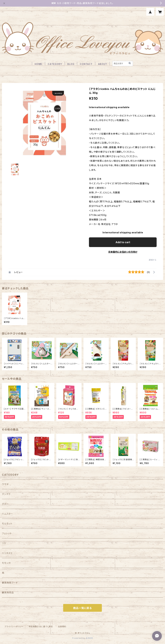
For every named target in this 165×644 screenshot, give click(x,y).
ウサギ (5, 484)
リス (4, 543)
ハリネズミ (7, 553)
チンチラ (6, 494)
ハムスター (7, 514)
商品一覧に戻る (82, 608)
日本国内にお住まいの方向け (123, 252)
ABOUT (102, 64)
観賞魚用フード (10, 583)
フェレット (7, 533)
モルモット (7, 524)
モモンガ (6, 563)
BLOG (71, 64)
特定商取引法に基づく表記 (41, 626)
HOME (38, 64)
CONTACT (86, 64)
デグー (5, 504)
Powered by (82, 638)
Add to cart (123, 242)
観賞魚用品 (8, 592)
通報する (153, 260)
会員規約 (62, 626)
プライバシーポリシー (14, 626)
